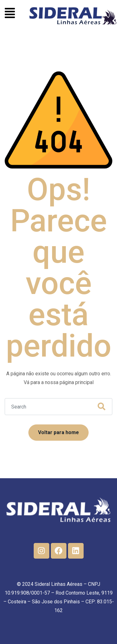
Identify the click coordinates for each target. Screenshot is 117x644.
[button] (10, 14)
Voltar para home (58, 432)
